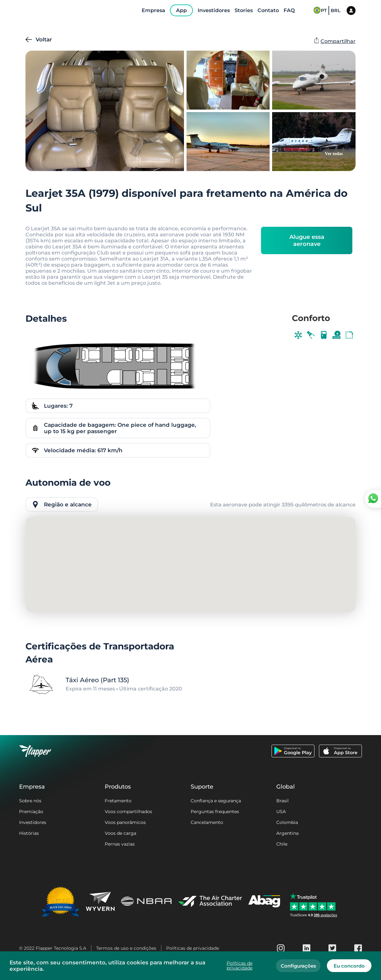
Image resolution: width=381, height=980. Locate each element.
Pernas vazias (120, 844)
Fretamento (118, 801)
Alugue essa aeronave (307, 240)
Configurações (298, 966)
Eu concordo (349, 966)
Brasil (282, 801)
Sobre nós (30, 801)
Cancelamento (207, 822)
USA (281, 812)
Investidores (33, 822)
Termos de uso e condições (126, 948)
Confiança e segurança (216, 801)
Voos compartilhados (128, 812)
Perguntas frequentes (215, 812)
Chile (282, 844)
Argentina (287, 833)
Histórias (29, 833)
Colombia (287, 822)
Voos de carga (120, 833)
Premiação (31, 812)
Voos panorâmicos (125, 822)
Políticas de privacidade (193, 948)
